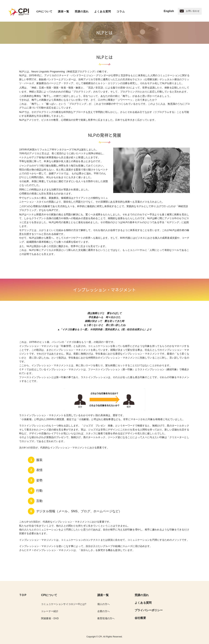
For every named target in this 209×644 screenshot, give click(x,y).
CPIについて (44, 11)
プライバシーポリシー (149, 610)
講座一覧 (64, 11)
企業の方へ (104, 611)
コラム (121, 11)
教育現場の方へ (106, 618)
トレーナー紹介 (50, 611)
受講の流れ (82, 11)
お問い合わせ (190, 11)
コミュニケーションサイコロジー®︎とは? (64, 604)
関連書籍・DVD (50, 618)
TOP (23, 595)
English (169, 11)
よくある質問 (103, 11)
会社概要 (140, 618)
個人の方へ (104, 604)
